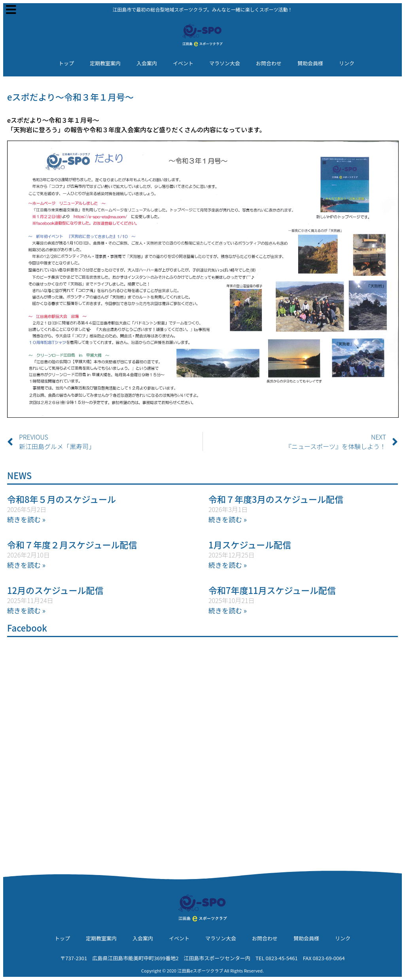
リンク (347, 63)
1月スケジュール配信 (250, 544)
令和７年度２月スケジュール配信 (72, 544)
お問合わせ (269, 63)
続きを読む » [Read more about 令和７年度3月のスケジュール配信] (228, 519)
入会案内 (147, 63)
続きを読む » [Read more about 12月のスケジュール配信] (26, 610)
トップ (66, 63)
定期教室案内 (105, 63)
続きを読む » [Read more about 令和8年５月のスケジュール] (26, 519)
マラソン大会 (225, 63)
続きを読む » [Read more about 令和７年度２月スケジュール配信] (26, 565)
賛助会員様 (310, 63)
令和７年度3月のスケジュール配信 (276, 499)
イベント (183, 63)
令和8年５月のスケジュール (62, 499)
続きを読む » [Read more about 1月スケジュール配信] (228, 565)
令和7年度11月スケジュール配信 (272, 590)
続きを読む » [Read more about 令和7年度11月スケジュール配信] (228, 610)
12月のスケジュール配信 (55, 590)
